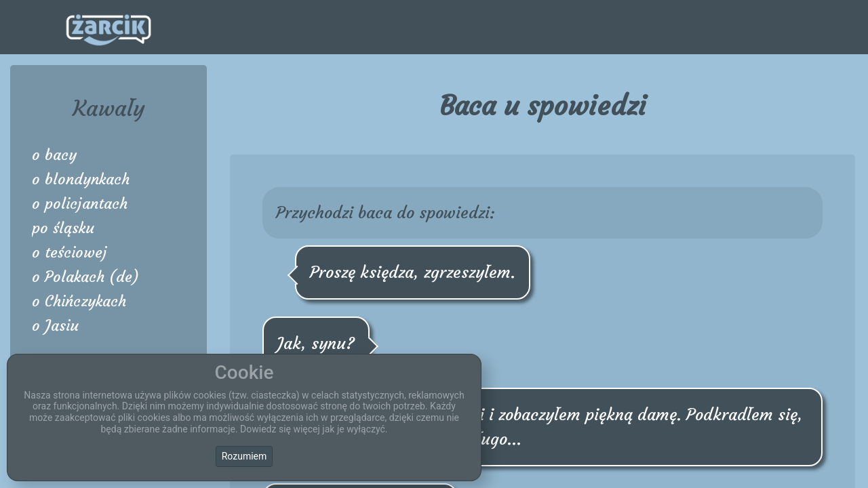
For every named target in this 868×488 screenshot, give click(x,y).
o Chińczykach (79, 301)
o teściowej (70, 252)
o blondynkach (81, 179)
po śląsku (63, 228)
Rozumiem (244, 456)
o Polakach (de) (85, 277)
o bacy (54, 155)
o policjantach (80, 204)
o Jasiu (55, 326)
